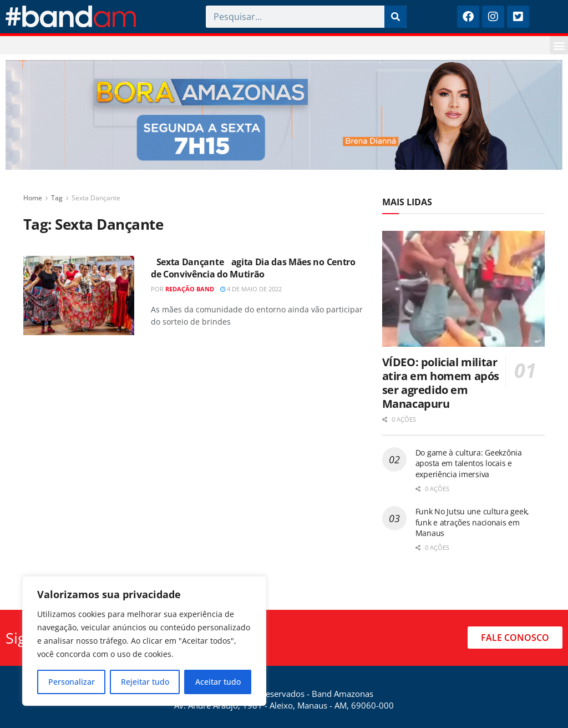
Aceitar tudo (218, 682)
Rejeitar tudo (145, 682)
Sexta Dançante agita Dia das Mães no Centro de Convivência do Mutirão (253, 268)
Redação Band (190, 289)
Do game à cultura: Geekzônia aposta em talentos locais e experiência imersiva (469, 463)
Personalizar (72, 682)
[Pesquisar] (395, 17)
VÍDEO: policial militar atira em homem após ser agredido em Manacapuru (441, 383)
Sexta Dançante (96, 198)
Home (33, 198)
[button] (559, 45)
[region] (144, 641)
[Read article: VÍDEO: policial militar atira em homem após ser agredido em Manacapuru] (463, 289)
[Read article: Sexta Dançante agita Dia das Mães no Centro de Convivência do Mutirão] (79, 295)
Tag (57, 198)
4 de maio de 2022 (251, 289)
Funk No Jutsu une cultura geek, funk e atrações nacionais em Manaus (472, 522)
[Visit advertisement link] (284, 115)
